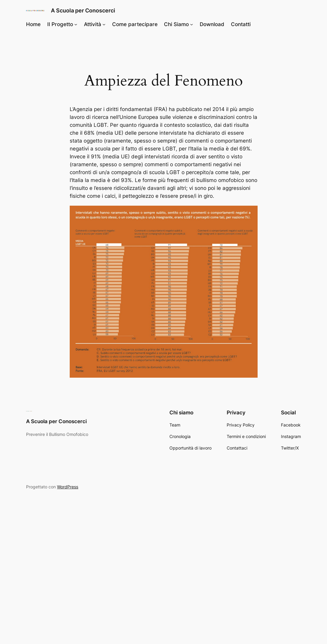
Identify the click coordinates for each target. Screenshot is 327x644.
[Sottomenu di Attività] (104, 24)
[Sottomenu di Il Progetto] (76, 24)
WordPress (68, 487)
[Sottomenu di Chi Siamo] (192, 24)
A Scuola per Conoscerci (83, 10)
